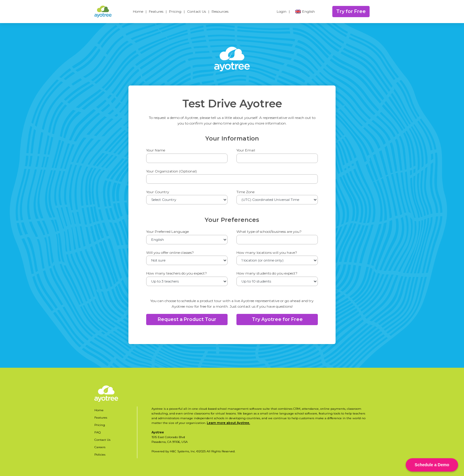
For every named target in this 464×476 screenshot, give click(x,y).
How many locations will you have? (267, 252)
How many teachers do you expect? (177, 273)
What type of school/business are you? (269, 231)
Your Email (246, 150)
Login (282, 11)
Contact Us (196, 11)
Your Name (156, 150)
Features (156, 11)
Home (138, 11)
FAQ (98, 432)
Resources (220, 11)
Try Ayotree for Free (277, 319)
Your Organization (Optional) (171, 171)
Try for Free (351, 11)
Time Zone (245, 192)
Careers (100, 447)
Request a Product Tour (187, 319)
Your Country (158, 192)
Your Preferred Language (167, 231)
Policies (100, 455)
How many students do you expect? (267, 273)
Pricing (175, 11)
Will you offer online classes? (170, 252)
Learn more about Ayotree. (228, 423)
